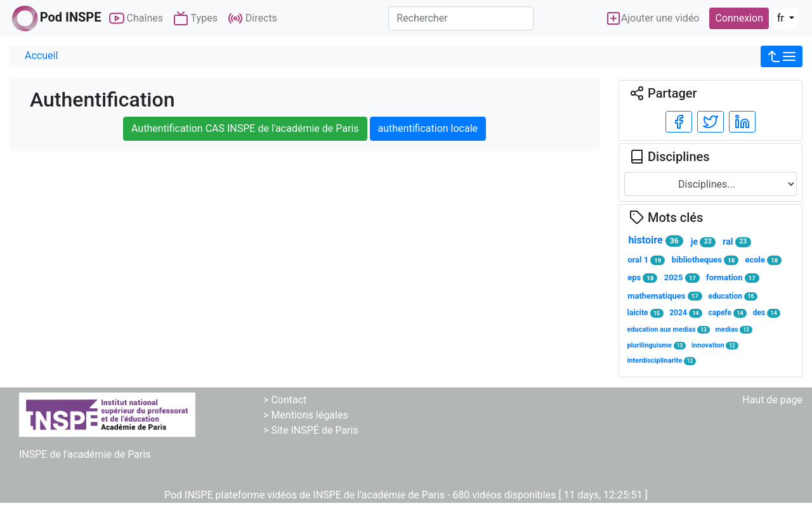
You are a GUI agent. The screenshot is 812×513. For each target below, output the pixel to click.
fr (782, 18)
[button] (782, 56)
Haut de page (772, 400)
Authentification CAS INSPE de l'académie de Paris (245, 128)
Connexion (739, 18)
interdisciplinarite (661, 360)
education (733, 296)
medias (733, 329)
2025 (682, 278)
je (703, 242)
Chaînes (136, 18)
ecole (763, 260)
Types (195, 18)
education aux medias (668, 329)
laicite (645, 313)
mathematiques (665, 296)
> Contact (285, 400)
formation (733, 278)
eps (642, 278)
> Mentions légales (306, 415)
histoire (655, 240)
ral (737, 242)
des (767, 313)
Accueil (41, 55)
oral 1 (646, 260)
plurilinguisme (656, 345)
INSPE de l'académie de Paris (85, 454)
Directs (252, 18)
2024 (686, 313)
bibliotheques (705, 260)
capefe (727, 313)
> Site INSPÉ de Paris (311, 430)
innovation (715, 345)
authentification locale (428, 128)
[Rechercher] (461, 18)
